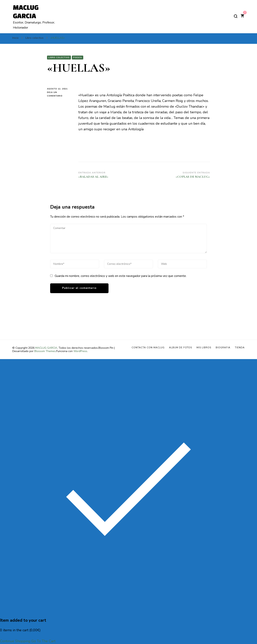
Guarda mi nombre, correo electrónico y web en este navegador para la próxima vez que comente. (121, 276)
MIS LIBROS (204, 348)
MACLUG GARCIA (46, 348)
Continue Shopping (15, 641)
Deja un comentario (60, 94)
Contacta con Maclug (148, 348)
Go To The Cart (43, 641)
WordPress (80, 351)
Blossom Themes (45, 351)
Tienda (240, 348)
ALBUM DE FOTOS (181, 348)
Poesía (78, 58)
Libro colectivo (59, 58)
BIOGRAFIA (223, 348)
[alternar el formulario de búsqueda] (236, 16)
